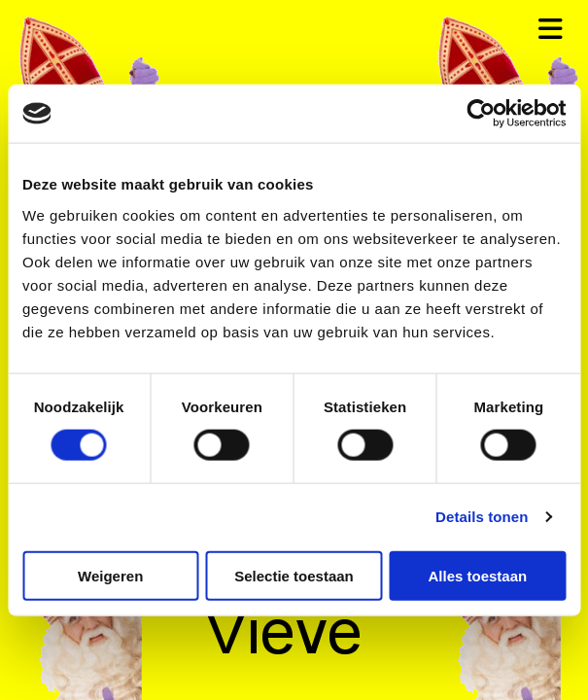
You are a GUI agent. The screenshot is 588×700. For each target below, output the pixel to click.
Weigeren (110, 575)
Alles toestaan (477, 575)
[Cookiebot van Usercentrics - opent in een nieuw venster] (481, 114)
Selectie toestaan (294, 575)
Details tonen (482, 517)
